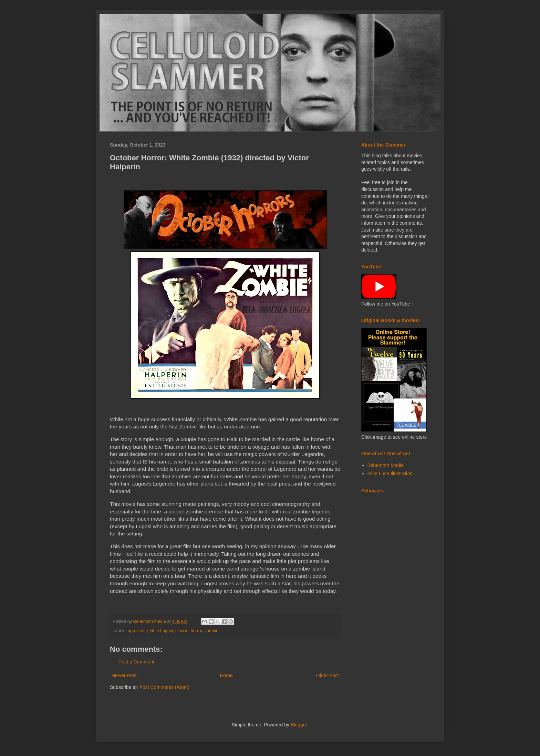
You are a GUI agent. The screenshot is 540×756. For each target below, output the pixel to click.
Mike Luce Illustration (390, 473)
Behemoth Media (386, 465)
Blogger (299, 725)
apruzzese (138, 631)
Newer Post (124, 675)
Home (226, 675)
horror (196, 631)
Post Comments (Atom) (164, 687)
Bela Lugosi (162, 631)
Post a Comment (136, 662)
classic (182, 631)
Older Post (328, 675)
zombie (212, 631)
